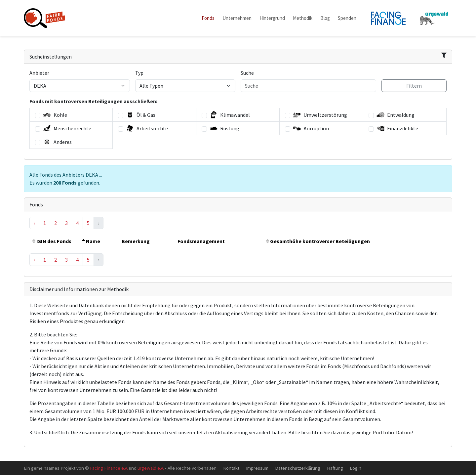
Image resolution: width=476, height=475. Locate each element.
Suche (247, 73)
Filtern (414, 86)
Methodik (303, 18)
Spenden (347, 18)
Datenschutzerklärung (298, 468)
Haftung (335, 468)
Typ (139, 73)
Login (356, 468)
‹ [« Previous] (34, 223)
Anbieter (39, 73)
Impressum (257, 468)
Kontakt (231, 468)
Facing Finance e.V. (109, 468)
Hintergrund (272, 18)
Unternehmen (237, 18)
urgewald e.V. (151, 468)
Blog (325, 18)
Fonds (208, 18)
